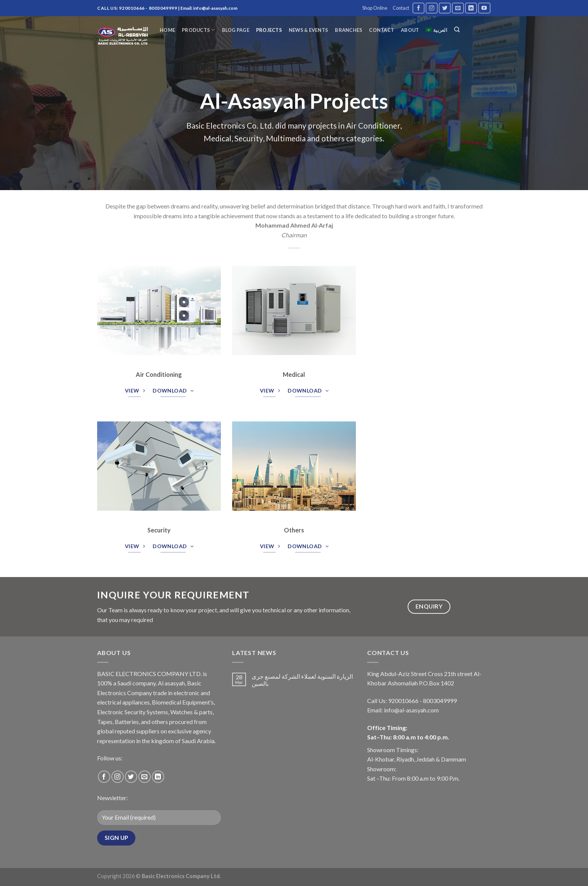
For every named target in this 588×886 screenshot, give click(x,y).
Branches (349, 30)
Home (167, 30)
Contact (401, 8)
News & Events (308, 30)
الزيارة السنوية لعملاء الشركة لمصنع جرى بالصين (302, 680)
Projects (269, 30)
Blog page (236, 30)
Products (199, 30)
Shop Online (375, 8)
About (410, 30)
